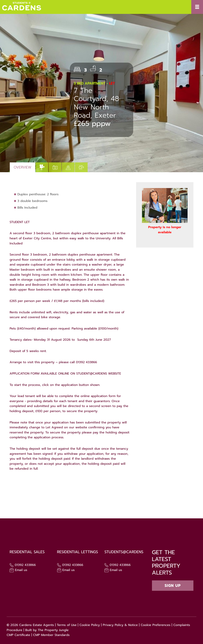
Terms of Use (67, 625)
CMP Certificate (18, 635)
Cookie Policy (90, 625)
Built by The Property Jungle (47, 630)
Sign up (173, 586)
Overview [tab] (22, 167)
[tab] (42, 167)
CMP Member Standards (51, 635)
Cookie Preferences (155, 625)
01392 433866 (23, 565)
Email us (18, 570)
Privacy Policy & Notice (120, 625)
